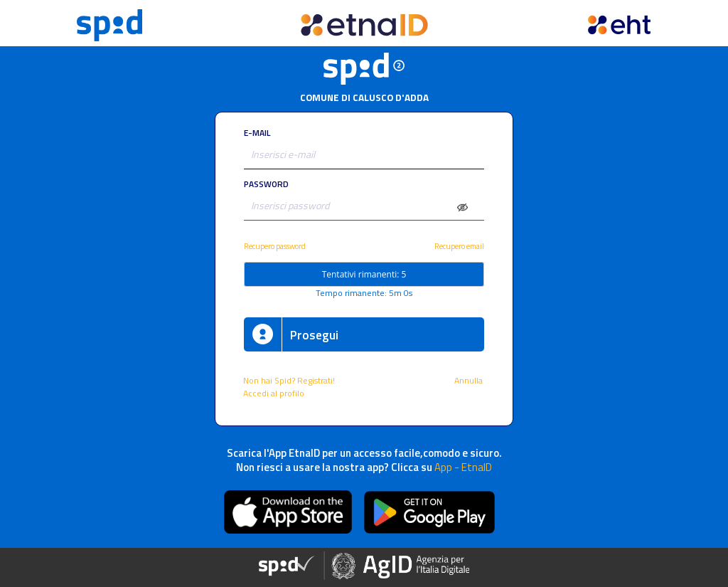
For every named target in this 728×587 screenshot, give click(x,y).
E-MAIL (257, 133)
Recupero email (459, 246)
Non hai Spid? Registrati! (289, 381)
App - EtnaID (463, 467)
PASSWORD (266, 184)
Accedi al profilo (275, 393)
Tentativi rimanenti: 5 (364, 274)
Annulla (470, 381)
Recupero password (275, 246)
